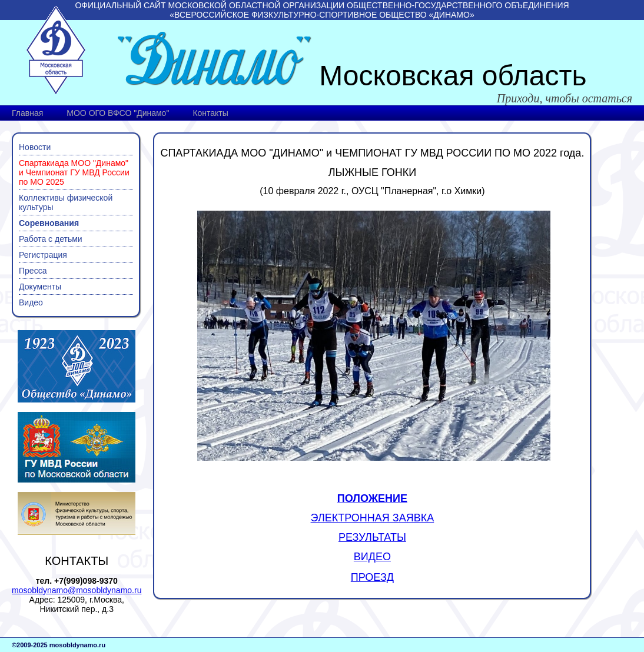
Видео (31, 302)
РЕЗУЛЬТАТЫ (372, 537)
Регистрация (43, 255)
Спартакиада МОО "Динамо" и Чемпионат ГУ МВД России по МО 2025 (74, 172)
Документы (40, 287)
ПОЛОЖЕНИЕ (372, 498)
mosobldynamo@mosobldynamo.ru (77, 590)
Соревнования (49, 223)
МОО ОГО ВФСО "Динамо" (118, 113)
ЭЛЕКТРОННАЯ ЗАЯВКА (373, 518)
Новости (35, 147)
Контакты (210, 113)
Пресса (33, 271)
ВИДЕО (372, 557)
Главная (27, 113)
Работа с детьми (51, 239)
